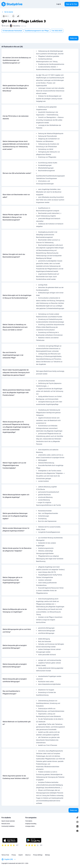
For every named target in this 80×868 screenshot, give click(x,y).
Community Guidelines (8, 826)
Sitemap (47, 855)
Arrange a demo (30, 826)
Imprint (21, 855)
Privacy (14, 855)
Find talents (29, 821)
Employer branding (31, 824)
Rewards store (6, 824)
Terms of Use (5, 855)
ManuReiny (17, 26)
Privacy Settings (38, 855)
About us (28, 855)
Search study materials (8, 821)
